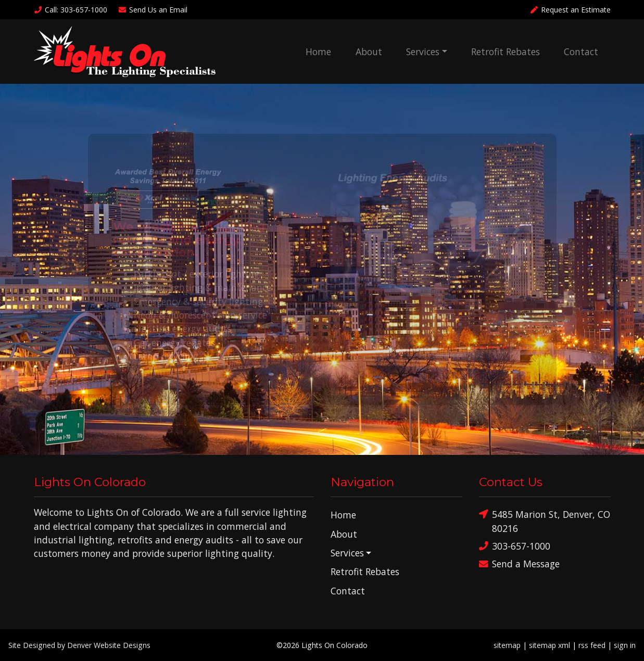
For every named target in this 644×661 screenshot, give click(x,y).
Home (318, 52)
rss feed (592, 645)
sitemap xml (550, 645)
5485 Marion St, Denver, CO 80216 (545, 521)
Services (423, 52)
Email (153, 10)
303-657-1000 (515, 546)
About (369, 52)
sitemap (507, 645)
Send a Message (519, 564)
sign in (625, 645)
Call (71, 10)
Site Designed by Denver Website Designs (79, 645)
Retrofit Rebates (506, 52)
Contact (581, 52)
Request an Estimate (570, 10)
